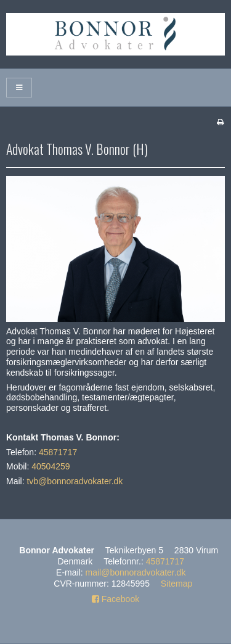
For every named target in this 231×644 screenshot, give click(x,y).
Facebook (115, 599)
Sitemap (176, 584)
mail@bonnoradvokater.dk (136, 572)
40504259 (51, 466)
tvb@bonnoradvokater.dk (75, 481)
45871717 (58, 452)
